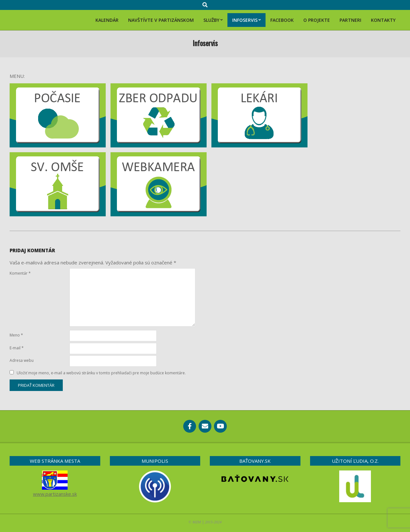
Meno (16, 335)
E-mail (17, 348)
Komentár (20, 273)
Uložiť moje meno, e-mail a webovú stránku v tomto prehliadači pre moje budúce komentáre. (101, 373)
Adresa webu (22, 360)
